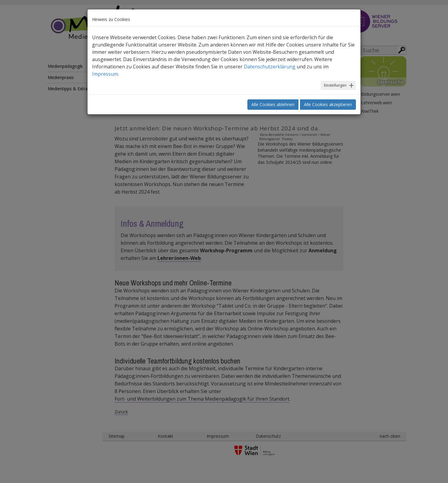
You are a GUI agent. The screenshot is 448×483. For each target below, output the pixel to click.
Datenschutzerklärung (270, 67)
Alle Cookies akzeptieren (328, 104)
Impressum (105, 74)
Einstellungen (335, 85)
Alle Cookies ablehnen (273, 104)
